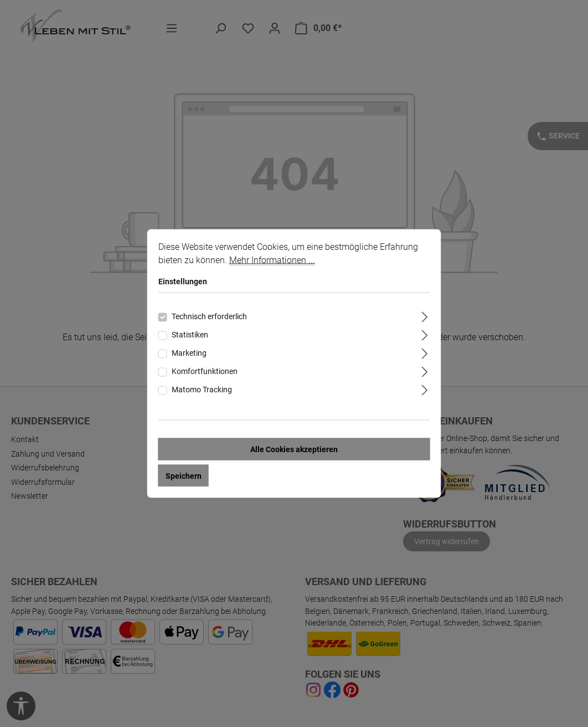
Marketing (189, 354)
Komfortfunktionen (205, 372)
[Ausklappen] (424, 316)
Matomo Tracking (202, 390)
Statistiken (190, 335)
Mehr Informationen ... (272, 261)
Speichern (184, 477)
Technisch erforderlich (209, 317)
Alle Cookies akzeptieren (294, 450)
